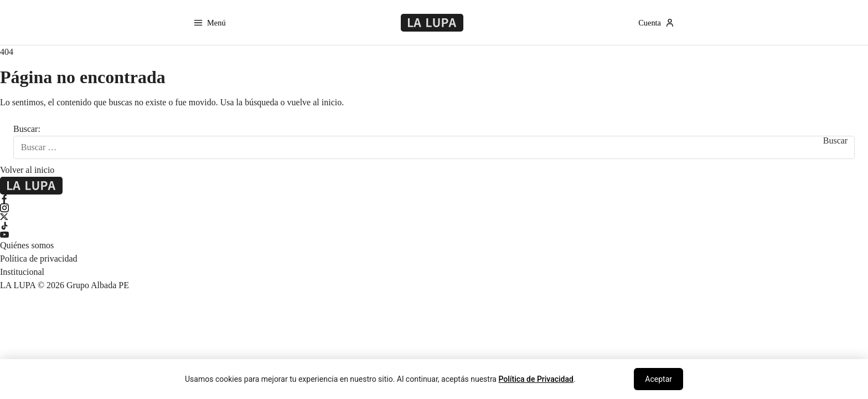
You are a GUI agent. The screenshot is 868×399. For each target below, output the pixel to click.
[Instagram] (434, 208)
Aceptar (658, 379)
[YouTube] (434, 234)
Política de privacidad (39, 259)
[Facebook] (434, 199)
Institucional (22, 272)
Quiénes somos (27, 245)
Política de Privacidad (536, 379)
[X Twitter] (434, 217)
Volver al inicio (27, 170)
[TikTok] (434, 226)
